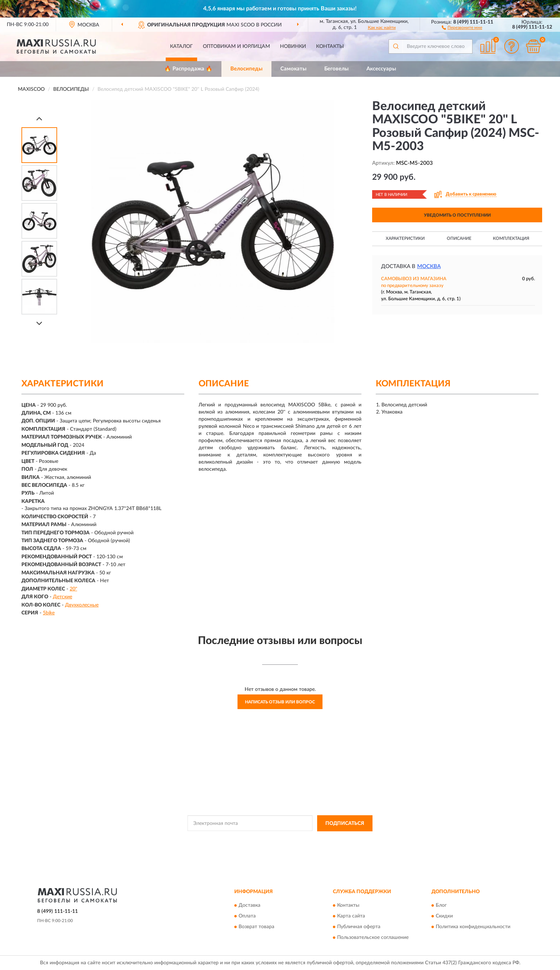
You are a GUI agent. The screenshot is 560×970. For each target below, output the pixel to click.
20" (73, 589)
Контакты (330, 46)
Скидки (444, 916)
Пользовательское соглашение (373, 938)
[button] (462, 27)
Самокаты (293, 69)
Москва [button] (429, 266)
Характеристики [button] (405, 238)
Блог (441, 906)
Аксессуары (381, 69)
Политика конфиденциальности (473, 927)
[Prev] (39, 118)
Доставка (249, 906)
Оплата (247, 916)
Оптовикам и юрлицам (236, 46)
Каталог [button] (181, 46)
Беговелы (336, 69)
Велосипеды (246, 69)
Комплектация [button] (511, 238)
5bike (49, 613)
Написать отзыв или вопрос (280, 702)
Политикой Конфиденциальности (276, 840)
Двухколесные (82, 605)
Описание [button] (459, 238)
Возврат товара (256, 927)
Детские (62, 597)
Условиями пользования (339, 840)
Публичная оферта (359, 927)
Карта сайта (351, 916)
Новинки (293, 46)
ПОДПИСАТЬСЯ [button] (345, 823)
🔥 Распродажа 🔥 (188, 69)
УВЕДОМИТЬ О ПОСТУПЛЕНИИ (457, 215)
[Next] (39, 323)
